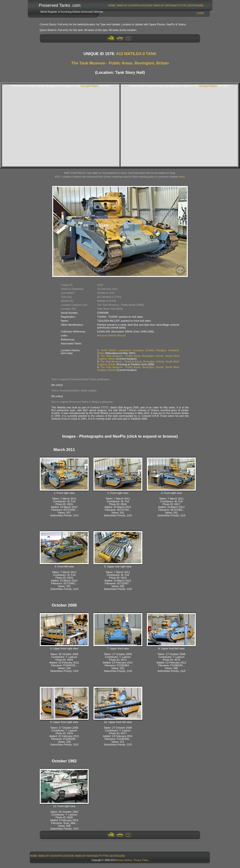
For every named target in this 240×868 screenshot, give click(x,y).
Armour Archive (124, 860)
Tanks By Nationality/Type (170, 6)
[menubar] (156, 6)
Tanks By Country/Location (134, 6)
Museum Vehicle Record (111, 335)
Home (112, 6)
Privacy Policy (141, 860)
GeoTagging (195, 6)
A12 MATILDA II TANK (136, 54)
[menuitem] (112, 6)
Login (200, 13)
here (181, 177)
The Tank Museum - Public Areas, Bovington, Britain (120, 63)
